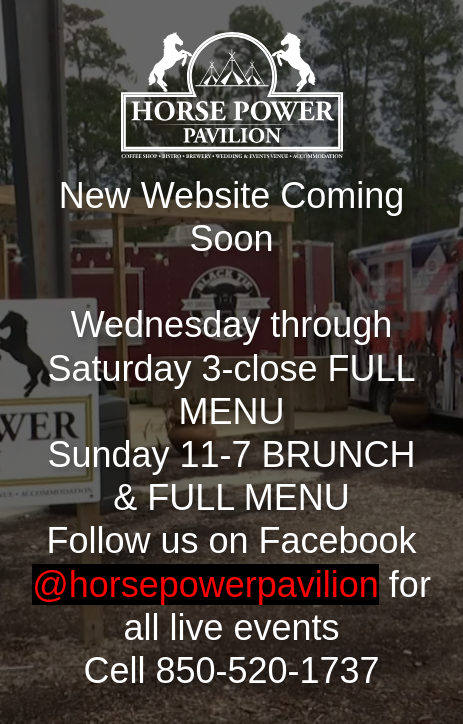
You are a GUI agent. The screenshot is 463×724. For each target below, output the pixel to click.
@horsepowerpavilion (205, 584)
